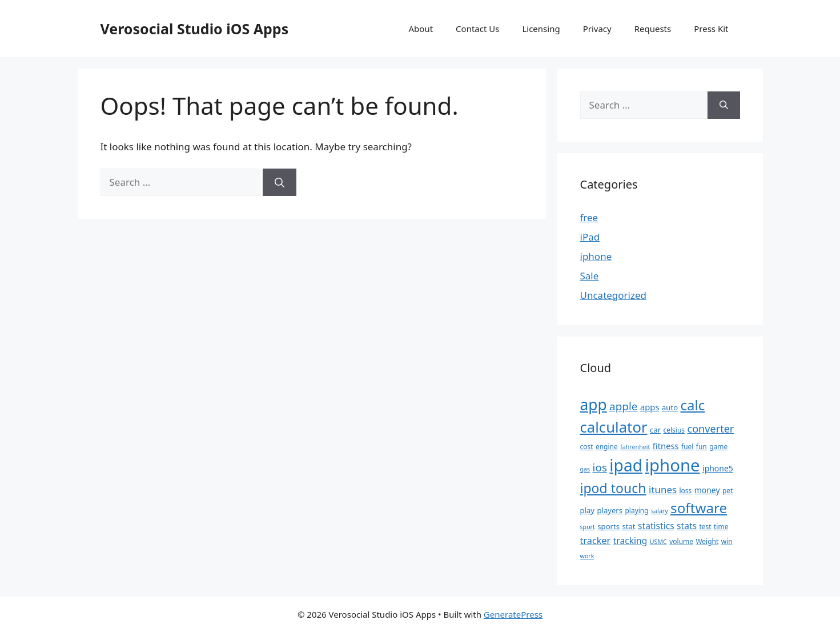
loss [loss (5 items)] (685, 491)
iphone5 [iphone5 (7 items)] (718, 468)
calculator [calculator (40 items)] (614, 427)
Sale (590, 276)
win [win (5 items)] (727, 541)
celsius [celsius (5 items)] (674, 430)
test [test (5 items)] (705, 527)
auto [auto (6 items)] (670, 407)
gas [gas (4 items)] (585, 469)
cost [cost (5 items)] (587, 447)
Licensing (541, 29)
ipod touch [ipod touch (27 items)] (613, 488)
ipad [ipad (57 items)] (626, 465)
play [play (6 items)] (588, 510)
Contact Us (477, 29)
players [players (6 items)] (610, 510)
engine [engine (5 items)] (607, 447)
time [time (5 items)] (721, 527)
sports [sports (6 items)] (608, 526)
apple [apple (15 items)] (623, 406)
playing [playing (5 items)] (636, 511)
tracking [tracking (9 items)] (630, 541)
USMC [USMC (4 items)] (658, 542)
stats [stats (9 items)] (687, 526)
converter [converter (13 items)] (710, 429)
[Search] (280, 182)
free (589, 217)
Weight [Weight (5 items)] (707, 541)
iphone (596, 256)
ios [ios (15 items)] (600, 467)
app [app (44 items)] (594, 405)
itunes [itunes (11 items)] (663, 489)
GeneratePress (513, 614)
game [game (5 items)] (718, 447)
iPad (590, 237)
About (421, 29)
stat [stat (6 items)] (628, 526)
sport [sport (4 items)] (588, 527)
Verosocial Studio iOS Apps (195, 29)
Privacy (597, 29)
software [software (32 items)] (699, 508)
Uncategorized (614, 295)
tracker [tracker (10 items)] (596, 541)
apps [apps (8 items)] (650, 407)
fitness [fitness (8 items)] (666, 446)
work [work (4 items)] (587, 556)
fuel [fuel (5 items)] (687, 447)
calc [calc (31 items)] (693, 405)
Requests (653, 29)
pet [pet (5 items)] (728, 491)
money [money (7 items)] (707, 490)
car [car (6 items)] (655, 430)
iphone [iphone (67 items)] (672, 465)
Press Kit (711, 29)
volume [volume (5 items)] (681, 541)
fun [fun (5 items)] (702, 447)
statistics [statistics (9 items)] (656, 526)
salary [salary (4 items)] (660, 511)
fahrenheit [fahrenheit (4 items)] (635, 447)
